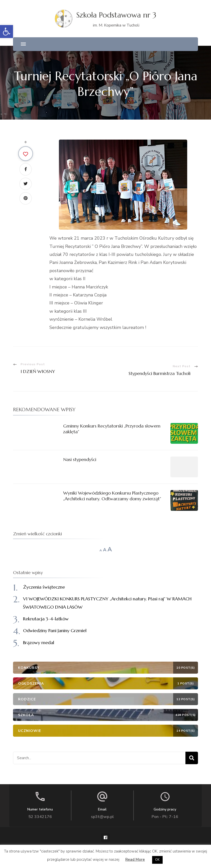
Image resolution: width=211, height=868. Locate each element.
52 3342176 (40, 817)
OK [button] (157, 860)
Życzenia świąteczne (44, 587)
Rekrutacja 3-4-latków (46, 619)
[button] (7, 32)
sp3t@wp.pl (102, 817)
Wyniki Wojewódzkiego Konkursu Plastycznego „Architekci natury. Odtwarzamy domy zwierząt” (112, 496)
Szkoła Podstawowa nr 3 (116, 15)
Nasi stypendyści (80, 459)
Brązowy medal (39, 642)
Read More (135, 859)
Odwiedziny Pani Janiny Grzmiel (55, 630)
